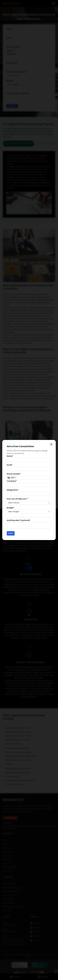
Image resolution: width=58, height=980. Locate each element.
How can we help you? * (17, 499)
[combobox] (12, 478)
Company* (12, 481)
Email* (10, 465)
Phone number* (14, 474)
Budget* (11, 508)
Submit (11, 533)
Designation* (13, 490)
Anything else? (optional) (18, 520)
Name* (10, 456)
